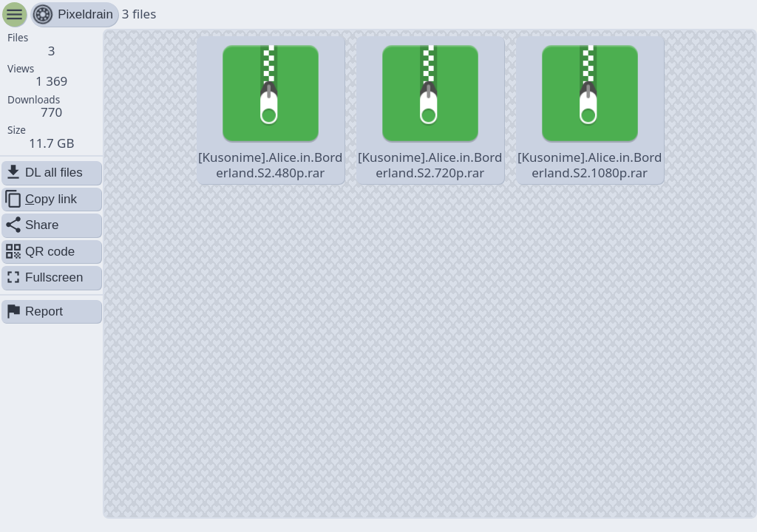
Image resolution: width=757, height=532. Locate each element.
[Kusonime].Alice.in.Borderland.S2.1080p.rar (590, 109)
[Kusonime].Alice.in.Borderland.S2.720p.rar (430, 109)
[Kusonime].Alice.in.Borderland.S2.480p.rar (270, 109)
